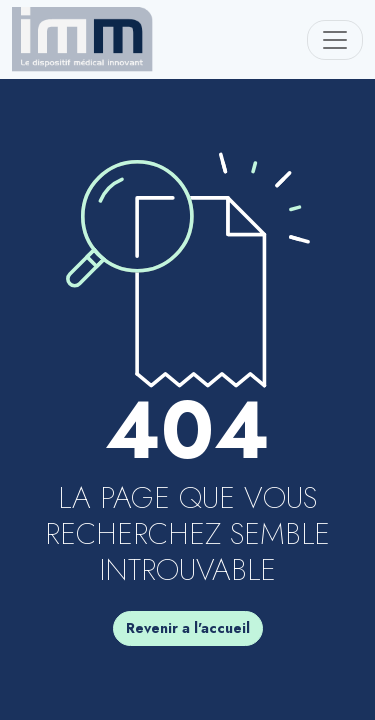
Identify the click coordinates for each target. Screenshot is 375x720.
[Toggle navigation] (335, 40)
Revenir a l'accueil (188, 628)
